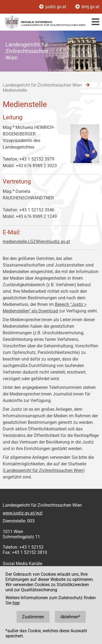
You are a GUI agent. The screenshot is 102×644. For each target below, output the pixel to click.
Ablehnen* (70, 617)
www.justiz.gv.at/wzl (23, 513)
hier (16, 603)
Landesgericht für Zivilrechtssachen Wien (44, 470)
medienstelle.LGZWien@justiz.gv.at (36, 242)
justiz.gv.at (53, 7)
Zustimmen (33, 617)
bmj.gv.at (87, 7)
